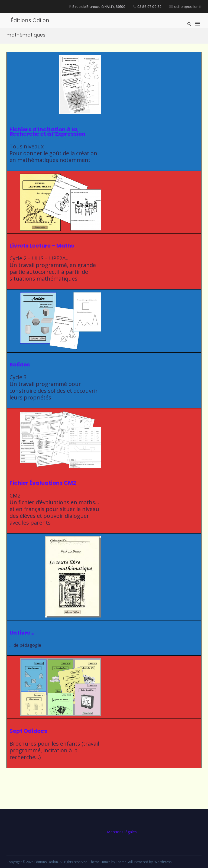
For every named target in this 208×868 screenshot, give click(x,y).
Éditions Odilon (30, 20)
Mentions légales (122, 832)
